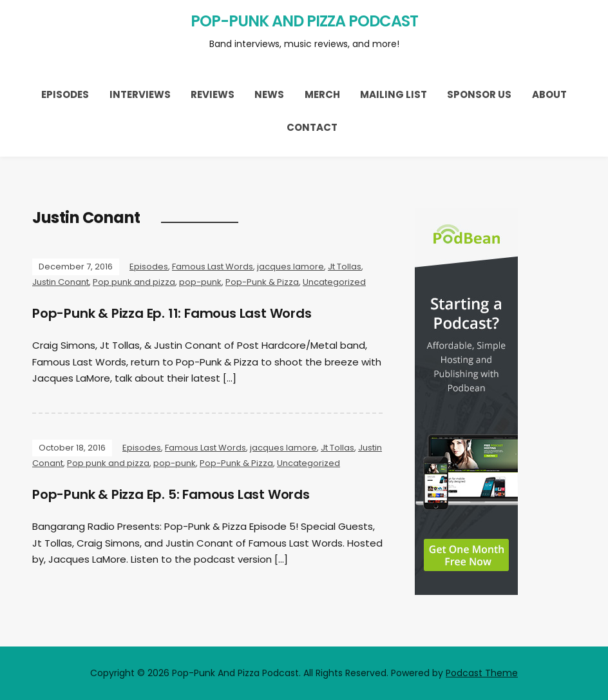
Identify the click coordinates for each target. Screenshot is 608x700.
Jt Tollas (345, 267)
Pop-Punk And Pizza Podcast (304, 21)
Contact (312, 127)
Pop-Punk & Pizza (262, 282)
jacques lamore (290, 267)
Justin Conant (61, 282)
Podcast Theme (482, 673)
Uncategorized (334, 282)
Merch (322, 94)
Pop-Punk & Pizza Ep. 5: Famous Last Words (171, 494)
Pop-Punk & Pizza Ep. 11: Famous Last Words (172, 313)
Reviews (213, 94)
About (549, 94)
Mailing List (394, 94)
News (269, 94)
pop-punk (200, 282)
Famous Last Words (213, 267)
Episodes (65, 94)
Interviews (140, 94)
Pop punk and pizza (134, 282)
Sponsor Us (479, 94)
